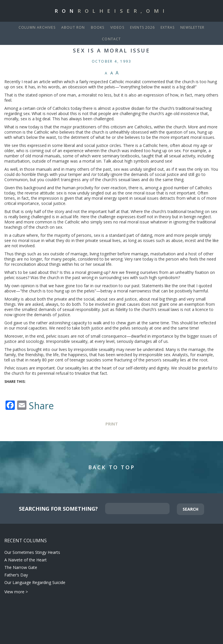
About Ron (73, 27)
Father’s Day (16, 575)
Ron (111, 11)
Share (41, 406)
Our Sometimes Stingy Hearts (32, 552)
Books (98, 27)
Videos (117, 27)
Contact (111, 39)
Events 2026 (142, 27)
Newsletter (192, 27)
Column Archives (37, 27)
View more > (16, 592)
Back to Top (112, 467)
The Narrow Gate (21, 567)
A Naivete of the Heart (26, 560)
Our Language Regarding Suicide (35, 582)
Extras (168, 27)
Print (112, 424)
